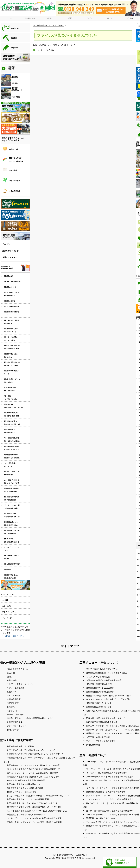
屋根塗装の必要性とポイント (99, 707)
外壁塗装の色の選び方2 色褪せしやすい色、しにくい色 (31, 750)
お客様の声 (12, 680)
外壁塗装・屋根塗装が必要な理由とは (23, 784)
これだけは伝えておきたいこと (21, 684)
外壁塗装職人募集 (15, 722)
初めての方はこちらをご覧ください (102, 669)
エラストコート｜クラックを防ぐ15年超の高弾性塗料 (110, 799)
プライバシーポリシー (17, 726)
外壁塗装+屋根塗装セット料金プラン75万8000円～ (109, 696)
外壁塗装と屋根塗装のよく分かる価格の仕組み (107, 673)
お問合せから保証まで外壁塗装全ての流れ (105, 680)
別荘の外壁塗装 (93, 745)
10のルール (12, 692)
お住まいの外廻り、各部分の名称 (22, 792)
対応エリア (110, 18)
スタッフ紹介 (13, 711)
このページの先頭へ (46, 50)
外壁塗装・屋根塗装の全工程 (99, 684)
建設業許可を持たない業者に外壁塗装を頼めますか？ (30, 718)
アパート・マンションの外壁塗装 (101, 741)
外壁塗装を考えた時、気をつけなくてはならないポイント (32, 803)
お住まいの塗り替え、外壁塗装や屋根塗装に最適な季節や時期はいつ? (38, 796)
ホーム (10, 18)
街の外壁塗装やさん (70, 858)
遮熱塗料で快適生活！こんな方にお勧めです (106, 792)
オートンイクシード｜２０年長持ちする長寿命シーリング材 (113, 815)
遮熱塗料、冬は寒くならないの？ (101, 818)
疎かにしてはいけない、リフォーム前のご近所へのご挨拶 (32, 773)
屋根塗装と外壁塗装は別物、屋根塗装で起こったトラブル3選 (34, 807)
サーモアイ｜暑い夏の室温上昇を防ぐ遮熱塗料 (107, 773)
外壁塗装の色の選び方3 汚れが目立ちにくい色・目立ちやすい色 (35, 754)
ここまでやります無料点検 (98, 677)
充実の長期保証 (14, 699)
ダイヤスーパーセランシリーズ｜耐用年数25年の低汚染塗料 (113, 788)
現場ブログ (12, 677)
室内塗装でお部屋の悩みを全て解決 (102, 722)
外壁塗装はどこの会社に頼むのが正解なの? (26, 815)
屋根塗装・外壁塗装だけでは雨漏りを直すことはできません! (34, 777)
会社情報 (11, 707)
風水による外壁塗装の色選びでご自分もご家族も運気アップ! (34, 769)
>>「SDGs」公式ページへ (12, 636)
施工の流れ (50, 18)
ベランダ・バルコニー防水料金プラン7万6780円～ (108, 699)
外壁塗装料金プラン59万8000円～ (101, 688)
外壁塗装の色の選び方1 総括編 (20, 746)
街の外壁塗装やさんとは (30, 18)
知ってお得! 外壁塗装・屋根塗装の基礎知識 (26, 780)
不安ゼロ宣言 (13, 703)
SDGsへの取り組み (15, 714)
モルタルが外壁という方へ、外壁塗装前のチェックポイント (113, 822)
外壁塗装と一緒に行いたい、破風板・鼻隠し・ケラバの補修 (113, 733)
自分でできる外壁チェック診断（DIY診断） (26, 788)
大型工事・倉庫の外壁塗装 (98, 737)
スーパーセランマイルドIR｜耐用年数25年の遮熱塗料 (110, 777)
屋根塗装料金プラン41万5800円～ (101, 692)
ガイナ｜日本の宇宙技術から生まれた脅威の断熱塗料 (110, 811)
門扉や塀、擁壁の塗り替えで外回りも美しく (106, 718)
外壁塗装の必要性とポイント (99, 703)
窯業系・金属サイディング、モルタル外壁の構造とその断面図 (34, 822)
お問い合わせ (130, 18)
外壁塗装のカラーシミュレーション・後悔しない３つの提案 (33, 765)
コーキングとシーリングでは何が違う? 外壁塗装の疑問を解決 (34, 818)
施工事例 (70, 18)
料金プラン (90, 18)
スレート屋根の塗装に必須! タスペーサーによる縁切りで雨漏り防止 (37, 811)
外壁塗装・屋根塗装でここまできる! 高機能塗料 (28, 799)
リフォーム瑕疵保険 (16, 688)
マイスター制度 (14, 696)
